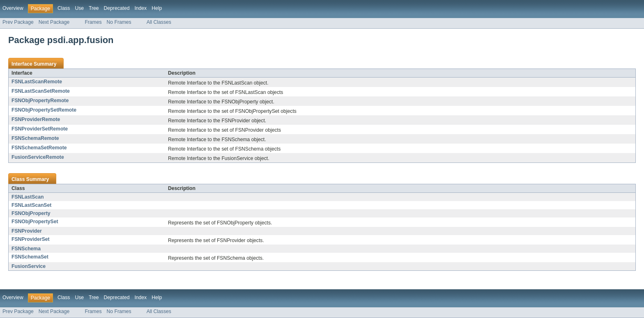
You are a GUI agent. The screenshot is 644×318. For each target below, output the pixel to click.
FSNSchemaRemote (35, 138)
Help (157, 8)
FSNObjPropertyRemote (40, 101)
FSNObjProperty (31, 213)
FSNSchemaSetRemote (39, 148)
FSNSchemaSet (30, 257)
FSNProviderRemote (36, 119)
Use (79, 8)
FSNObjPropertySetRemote (44, 110)
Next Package (54, 22)
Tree (94, 8)
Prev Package (18, 22)
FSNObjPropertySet (35, 222)
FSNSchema (26, 249)
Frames (93, 22)
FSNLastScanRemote (37, 82)
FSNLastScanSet (31, 205)
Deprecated (117, 8)
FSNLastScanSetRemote (41, 91)
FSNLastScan (28, 197)
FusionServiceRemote (38, 157)
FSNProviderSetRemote (40, 129)
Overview (13, 8)
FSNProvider (27, 231)
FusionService (29, 266)
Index (140, 8)
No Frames (119, 22)
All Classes (159, 22)
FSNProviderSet (31, 239)
